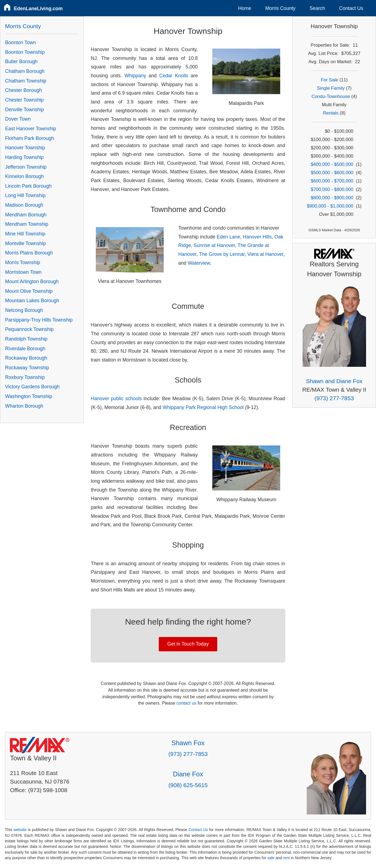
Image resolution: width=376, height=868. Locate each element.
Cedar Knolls (174, 76)
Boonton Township (25, 52)
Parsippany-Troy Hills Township (39, 320)
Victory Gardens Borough (32, 387)
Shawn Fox (188, 743)
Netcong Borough (24, 310)
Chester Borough (24, 90)
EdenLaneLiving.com (38, 9)
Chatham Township (26, 81)
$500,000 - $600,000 (332, 173)
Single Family (331, 88)
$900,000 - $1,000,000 (330, 206)
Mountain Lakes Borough (32, 301)
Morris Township (23, 262)
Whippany (135, 76)
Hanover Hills (257, 237)
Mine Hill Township (25, 234)
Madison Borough (24, 205)
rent (286, 858)
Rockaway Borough (26, 358)
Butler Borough (21, 62)
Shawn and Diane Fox (334, 381)
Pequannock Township (30, 329)
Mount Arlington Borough (32, 282)
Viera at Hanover (265, 254)
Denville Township (25, 110)
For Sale (329, 80)
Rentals (331, 113)
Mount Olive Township (29, 291)
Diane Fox (188, 774)
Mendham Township (27, 224)
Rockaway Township (27, 368)
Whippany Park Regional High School (203, 407)
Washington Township (29, 396)
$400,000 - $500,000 (332, 164)
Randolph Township (26, 339)
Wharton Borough (24, 406)
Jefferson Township (26, 167)
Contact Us (351, 8)
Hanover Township (25, 148)
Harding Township (25, 157)
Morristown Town (23, 272)
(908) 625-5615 (188, 785)
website (20, 830)
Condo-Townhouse (331, 96)
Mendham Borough (26, 215)
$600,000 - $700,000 (332, 181)
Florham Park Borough (30, 138)
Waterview (199, 263)
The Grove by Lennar (222, 254)
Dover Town (18, 119)
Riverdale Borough (25, 349)
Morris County (280, 8)
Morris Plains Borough (29, 253)
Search (317, 8)
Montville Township (26, 243)
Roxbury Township (25, 377)
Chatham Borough (25, 71)
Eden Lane (228, 237)
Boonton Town (21, 43)
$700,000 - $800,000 (332, 189)
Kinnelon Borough (25, 176)
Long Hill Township (25, 195)
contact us (186, 703)
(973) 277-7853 (334, 398)
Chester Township (25, 100)
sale (271, 858)
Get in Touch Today (188, 644)
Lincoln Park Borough (28, 186)
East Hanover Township (31, 129)
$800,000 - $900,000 (332, 198)
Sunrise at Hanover (215, 245)
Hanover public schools (116, 399)
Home (245, 8)
